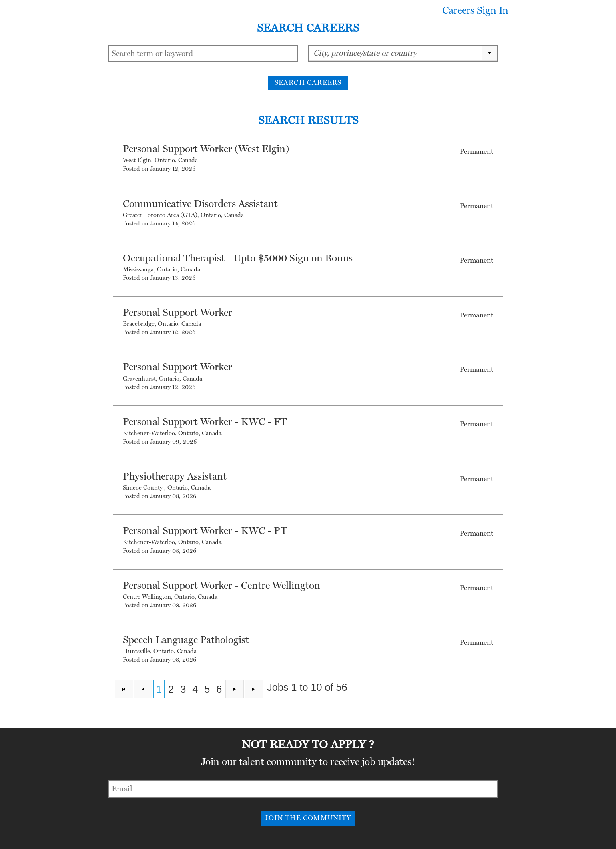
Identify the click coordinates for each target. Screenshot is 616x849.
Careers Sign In (475, 10)
